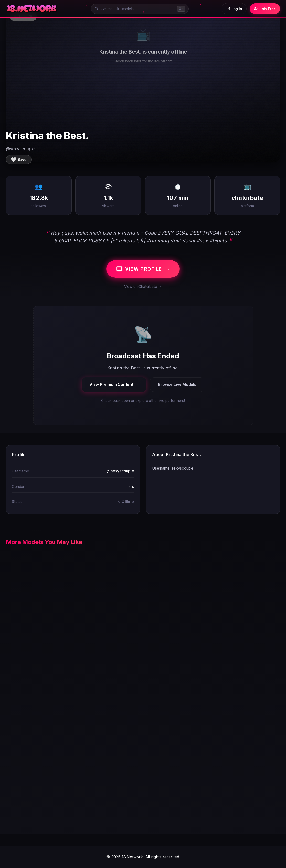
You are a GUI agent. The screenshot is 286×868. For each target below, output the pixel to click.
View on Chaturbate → (143, 287)
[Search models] (140, 9)
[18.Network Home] (32, 9)
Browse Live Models (177, 384)
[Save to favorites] (19, 160)
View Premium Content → (114, 384)
